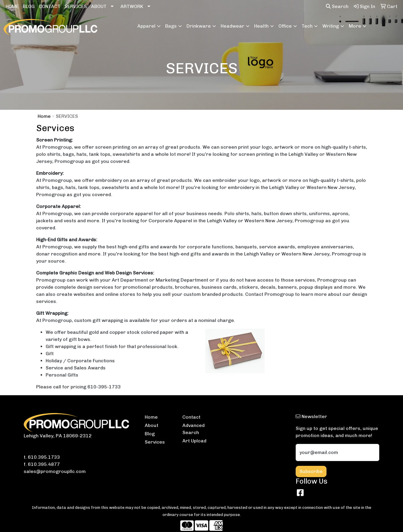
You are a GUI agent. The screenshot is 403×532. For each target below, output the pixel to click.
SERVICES (76, 6)
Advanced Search (193, 429)
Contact (191, 417)
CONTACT (50, 6)
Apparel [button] (146, 26)
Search (337, 6)
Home (44, 116)
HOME (12, 6)
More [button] (355, 26)
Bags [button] (171, 26)
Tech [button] (307, 26)
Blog (150, 434)
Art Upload (194, 441)
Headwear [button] (232, 26)
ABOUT (99, 6)
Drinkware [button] (199, 26)
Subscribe (311, 471)
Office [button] (285, 26)
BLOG (29, 6)
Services (155, 442)
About (152, 425)
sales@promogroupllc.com (55, 471)
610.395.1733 (44, 457)
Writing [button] (331, 26)
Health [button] (261, 26)
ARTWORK (132, 6)
